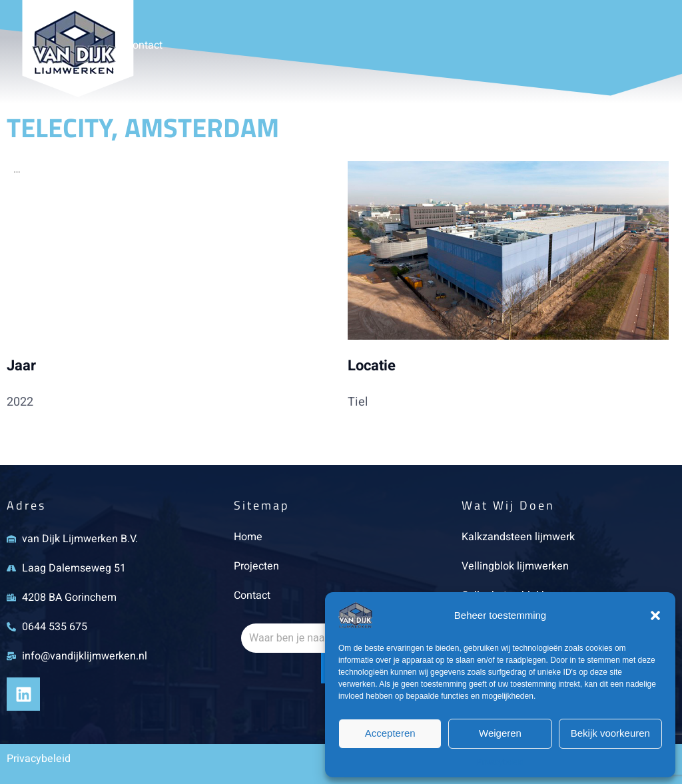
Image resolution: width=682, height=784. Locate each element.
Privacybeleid (500, 762)
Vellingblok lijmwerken (515, 566)
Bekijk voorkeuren (610, 733)
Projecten (256, 566)
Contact (144, 45)
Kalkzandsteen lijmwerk (518, 537)
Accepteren (390, 733)
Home (248, 537)
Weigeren (500, 733)
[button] (655, 615)
